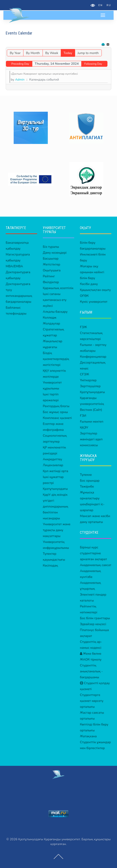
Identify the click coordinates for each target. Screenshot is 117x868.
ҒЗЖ (83, 327)
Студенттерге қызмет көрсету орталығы (92, 701)
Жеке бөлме (91, 654)
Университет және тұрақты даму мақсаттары (57, 530)
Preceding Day (20, 64)
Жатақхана (88, 736)
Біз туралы (51, 247)
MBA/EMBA (14, 266)
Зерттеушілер (90, 386)
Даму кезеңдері (55, 253)
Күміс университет (94, 302)
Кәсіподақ (50, 565)
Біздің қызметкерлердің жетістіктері (56, 359)
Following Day (93, 64)
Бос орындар (90, 481)
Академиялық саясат (96, 565)
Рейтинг (49, 276)
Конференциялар (93, 357)
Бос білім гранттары (95, 618)
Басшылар (51, 258)
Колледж (50, 318)
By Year (15, 53)
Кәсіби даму (89, 284)
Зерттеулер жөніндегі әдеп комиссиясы (91, 439)
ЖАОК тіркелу (91, 659)
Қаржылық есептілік (58, 288)
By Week (52, 53)
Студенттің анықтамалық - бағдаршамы (91, 671)
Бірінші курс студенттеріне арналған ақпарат (93, 553)
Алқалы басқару (55, 312)
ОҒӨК (84, 296)
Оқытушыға (52, 270)
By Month (33, 53)
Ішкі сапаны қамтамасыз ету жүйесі (55, 300)
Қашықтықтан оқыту (95, 290)
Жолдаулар (51, 323)
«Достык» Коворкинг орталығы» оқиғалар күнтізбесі (44, 74)
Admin (20, 80)
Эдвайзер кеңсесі (93, 624)
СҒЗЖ (84, 374)
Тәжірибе (87, 486)
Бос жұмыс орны (55, 412)
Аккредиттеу (52, 459)
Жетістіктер (51, 264)
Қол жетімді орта (55, 471)
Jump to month (88, 53)
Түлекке (86, 475)
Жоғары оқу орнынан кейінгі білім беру (92, 272)
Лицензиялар (53, 465)
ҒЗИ (83, 416)
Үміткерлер (88, 380)
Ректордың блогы (56, 406)
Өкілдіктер (51, 282)
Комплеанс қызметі (57, 418)
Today (68, 53)
